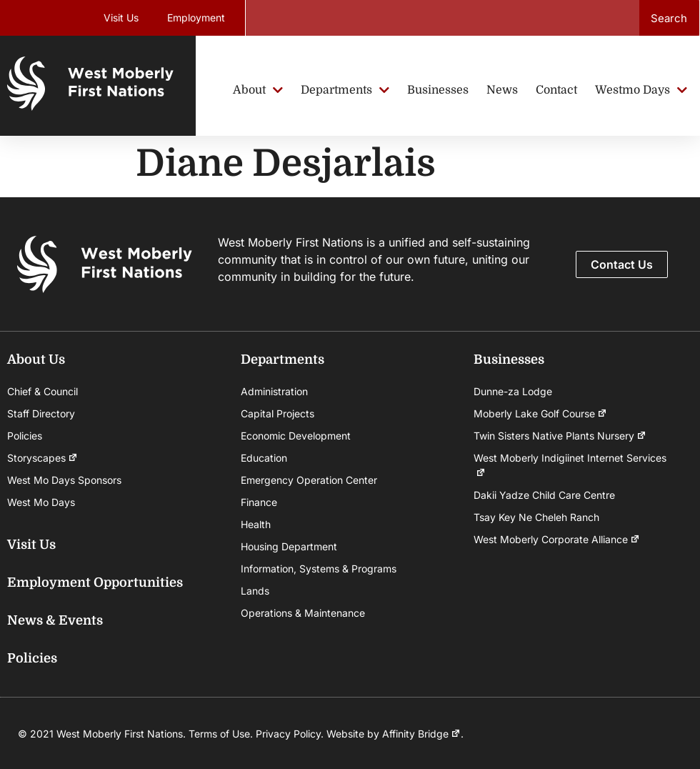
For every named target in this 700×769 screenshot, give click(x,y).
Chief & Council (42, 391)
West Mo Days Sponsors (64, 480)
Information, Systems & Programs (319, 569)
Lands (255, 591)
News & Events (55, 620)
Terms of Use (219, 734)
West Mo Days (41, 502)
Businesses (509, 359)
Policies (25, 436)
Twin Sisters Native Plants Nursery (560, 436)
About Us (36, 359)
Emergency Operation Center (309, 480)
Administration (274, 391)
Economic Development (296, 436)
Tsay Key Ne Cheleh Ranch (536, 517)
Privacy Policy (288, 734)
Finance (259, 502)
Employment (196, 18)
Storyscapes (42, 458)
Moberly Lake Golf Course (540, 413)
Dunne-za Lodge (513, 391)
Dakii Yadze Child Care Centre (544, 495)
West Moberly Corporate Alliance (557, 539)
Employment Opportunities (95, 582)
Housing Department (289, 546)
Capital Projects (277, 413)
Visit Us (121, 18)
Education (264, 458)
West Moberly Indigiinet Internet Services (570, 466)
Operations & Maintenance (303, 613)
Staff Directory (41, 413)
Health (256, 524)
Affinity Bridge (421, 734)
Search (669, 18)
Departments (282, 359)
